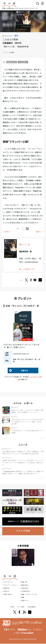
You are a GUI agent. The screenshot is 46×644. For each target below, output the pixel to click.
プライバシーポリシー (11, 585)
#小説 (12, 52)
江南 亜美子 (8, 43)
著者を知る (25, 585)
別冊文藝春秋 (35, 607)
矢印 (41, 438)
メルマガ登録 (23, 531)
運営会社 (6, 588)
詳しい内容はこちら (27, 269)
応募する (18, 371)
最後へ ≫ (39, 232)
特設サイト (25, 601)
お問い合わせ (8, 594)
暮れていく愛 (25, 244)
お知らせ (6, 591)
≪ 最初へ (7, 232)
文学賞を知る (26, 591)
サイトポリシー (8, 582)
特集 (23, 597)
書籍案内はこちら (23, 521)
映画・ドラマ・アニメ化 (29, 594)
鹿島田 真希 (12, 62)
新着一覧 (24, 582)
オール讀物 (20, 607)
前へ (18, 229)
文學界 (9, 607)
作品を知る (25, 588)
